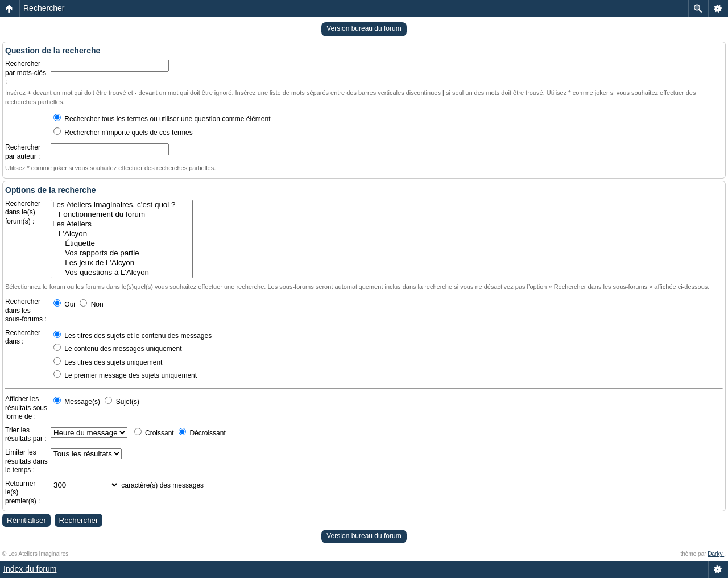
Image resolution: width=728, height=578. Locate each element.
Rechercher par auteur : (23, 152)
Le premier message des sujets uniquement (125, 375)
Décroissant (202, 433)
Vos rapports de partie (122, 253)
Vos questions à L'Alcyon (122, 273)
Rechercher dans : (23, 337)
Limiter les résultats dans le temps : (26, 461)
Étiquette (122, 244)
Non (91, 304)
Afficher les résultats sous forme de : (26, 408)
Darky (716, 554)
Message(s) (78, 402)
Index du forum (30, 569)
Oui (64, 304)
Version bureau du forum (364, 28)
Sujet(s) (122, 402)
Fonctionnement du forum (122, 215)
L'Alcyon (122, 234)
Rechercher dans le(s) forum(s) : (23, 212)
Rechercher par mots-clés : (26, 73)
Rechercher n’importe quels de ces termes (123, 133)
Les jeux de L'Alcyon (122, 263)
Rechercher (44, 8)
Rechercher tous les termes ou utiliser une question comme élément (162, 119)
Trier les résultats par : (26, 435)
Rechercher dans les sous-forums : (26, 310)
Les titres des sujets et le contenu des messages (133, 336)
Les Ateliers (122, 224)
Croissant (154, 433)
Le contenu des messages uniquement (117, 349)
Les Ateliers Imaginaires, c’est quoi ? (122, 205)
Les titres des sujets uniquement (108, 362)
